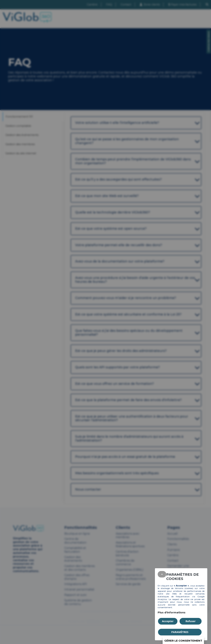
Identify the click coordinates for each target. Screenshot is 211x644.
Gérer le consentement (183, 641)
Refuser (191, 621)
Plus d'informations (172, 612)
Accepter (168, 621)
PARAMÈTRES (180, 632)
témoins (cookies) (184, 588)
